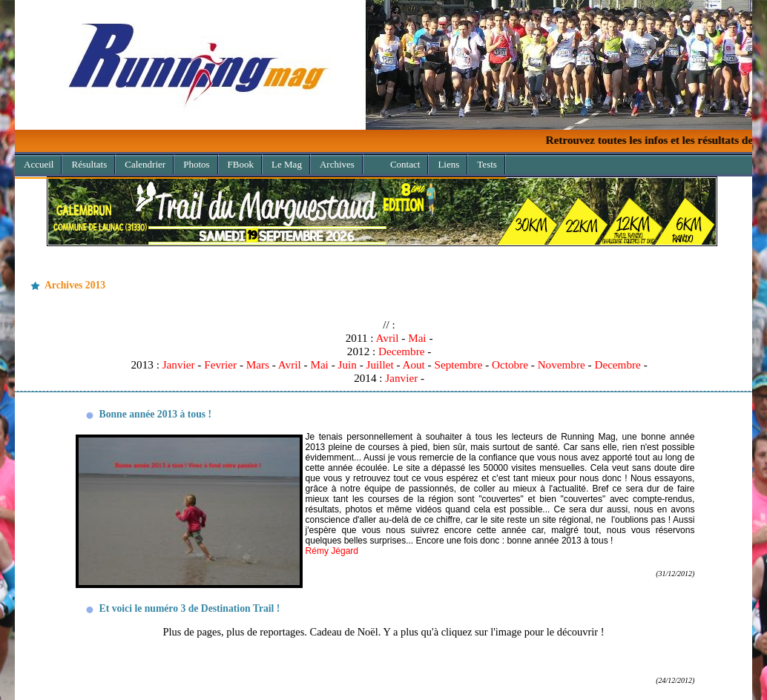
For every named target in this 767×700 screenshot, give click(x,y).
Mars (258, 364)
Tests (487, 164)
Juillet (379, 364)
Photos (196, 164)
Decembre (401, 351)
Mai (417, 338)
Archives (333, 162)
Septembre (458, 364)
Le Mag (287, 164)
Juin (348, 364)
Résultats (89, 164)
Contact (405, 164)
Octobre (510, 364)
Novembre (562, 364)
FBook (241, 164)
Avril (388, 338)
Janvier (179, 364)
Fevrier (220, 364)
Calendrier (145, 164)
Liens (448, 164)
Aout (413, 364)
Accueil (39, 164)
